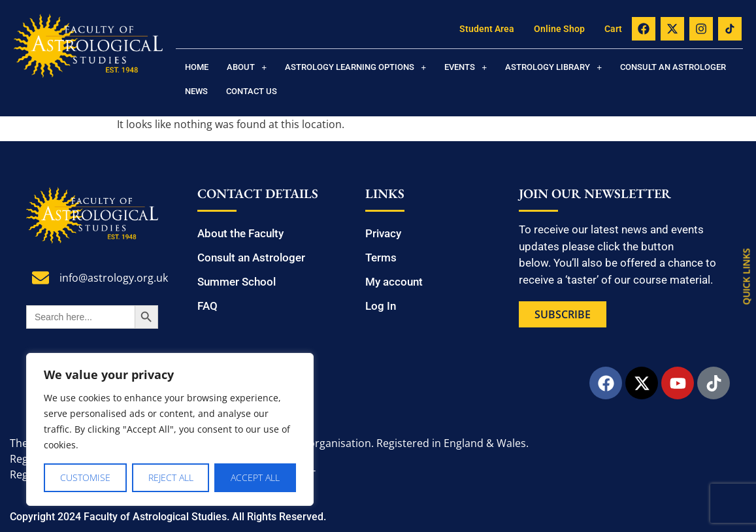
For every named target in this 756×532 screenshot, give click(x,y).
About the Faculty (240, 233)
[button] (247, 67)
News (196, 91)
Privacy (383, 233)
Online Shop (559, 29)
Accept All (255, 477)
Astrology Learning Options (355, 67)
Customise (85, 477)
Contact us (252, 91)
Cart (613, 29)
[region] (170, 429)
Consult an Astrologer (673, 67)
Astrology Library (553, 67)
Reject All (171, 477)
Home (197, 67)
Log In (381, 306)
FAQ (207, 306)
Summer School (237, 282)
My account (394, 282)
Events (466, 67)
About (247, 67)
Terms (381, 258)
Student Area (487, 29)
